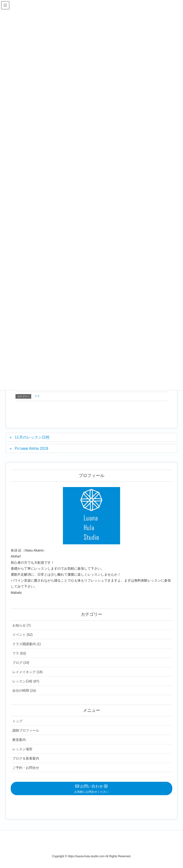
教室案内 (19, 740)
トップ (17, 721)
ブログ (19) (21, 663)
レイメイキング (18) (28, 672)
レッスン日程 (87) (26, 681)
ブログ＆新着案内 (26, 758)
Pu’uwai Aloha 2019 (32, 448)
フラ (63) (19, 653)
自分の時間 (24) (24, 691)
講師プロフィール (26, 730)
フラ (37, 396)
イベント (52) (23, 635)
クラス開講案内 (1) (27, 644)
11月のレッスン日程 (32, 437)
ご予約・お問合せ (26, 768)
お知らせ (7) (22, 625)
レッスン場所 (22, 749)
